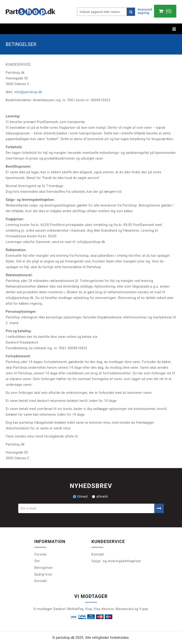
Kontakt (41, 581)
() (165, 11)
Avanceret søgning (145, 11)
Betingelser (44, 568)
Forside (41, 554)
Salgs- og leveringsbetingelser (116, 561)
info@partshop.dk (28, 92)
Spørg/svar (43, 574)
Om (37, 561)
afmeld (100, 497)
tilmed (80, 497)
